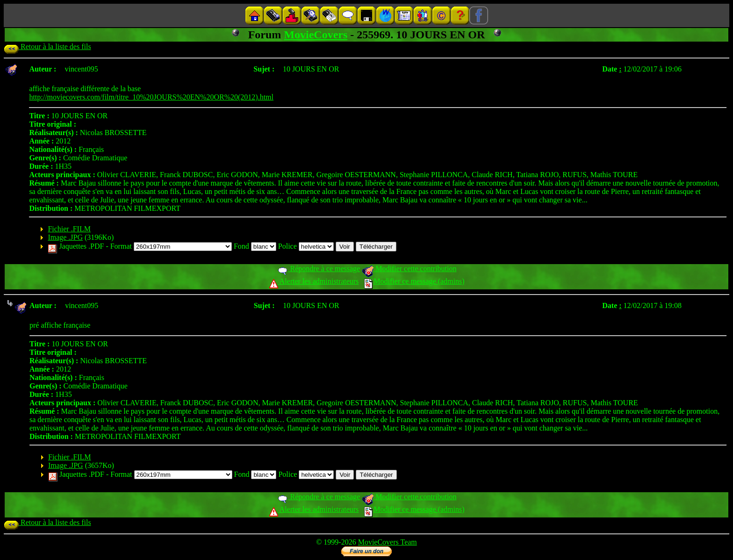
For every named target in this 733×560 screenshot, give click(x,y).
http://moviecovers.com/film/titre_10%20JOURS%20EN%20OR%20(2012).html (151, 97)
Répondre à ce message (319, 269)
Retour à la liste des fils (47, 47)
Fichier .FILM (69, 229)
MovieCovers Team (388, 542)
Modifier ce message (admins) (414, 281)
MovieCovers (316, 35)
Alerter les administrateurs (314, 281)
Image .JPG (65, 237)
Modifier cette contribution (409, 269)
